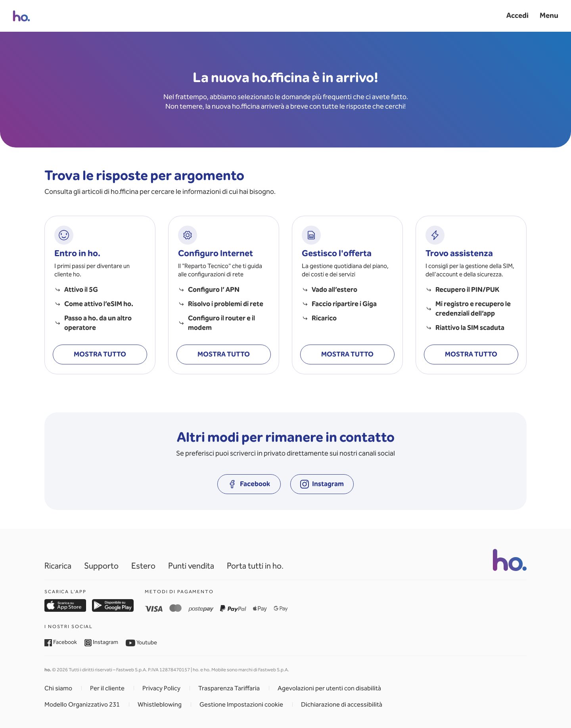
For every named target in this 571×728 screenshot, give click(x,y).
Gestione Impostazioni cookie (241, 704)
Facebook (61, 642)
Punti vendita (191, 566)
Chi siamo (58, 688)
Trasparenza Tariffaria (229, 688)
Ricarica (58, 566)
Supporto (101, 566)
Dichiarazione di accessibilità (342, 704)
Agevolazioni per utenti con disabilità (329, 688)
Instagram (102, 642)
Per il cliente (107, 688)
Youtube (141, 642)
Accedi (517, 15)
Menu (549, 15)
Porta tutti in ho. (255, 566)
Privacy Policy (161, 688)
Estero (143, 566)
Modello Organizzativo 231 (82, 704)
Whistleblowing (160, 704)
